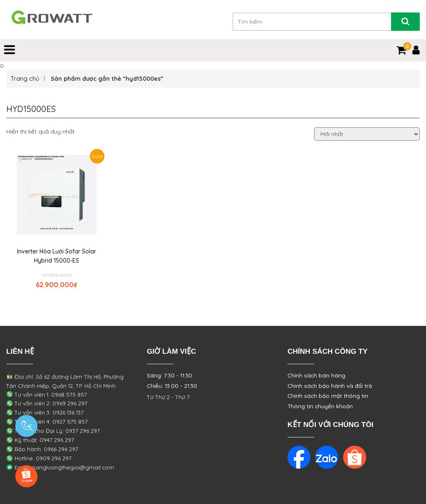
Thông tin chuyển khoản (320, 406)
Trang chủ (25, 78)
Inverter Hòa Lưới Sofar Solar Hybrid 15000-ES (57, 256)
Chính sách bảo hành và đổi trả (330, 386)
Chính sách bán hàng (316, 375)
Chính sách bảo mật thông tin (328, 396)
